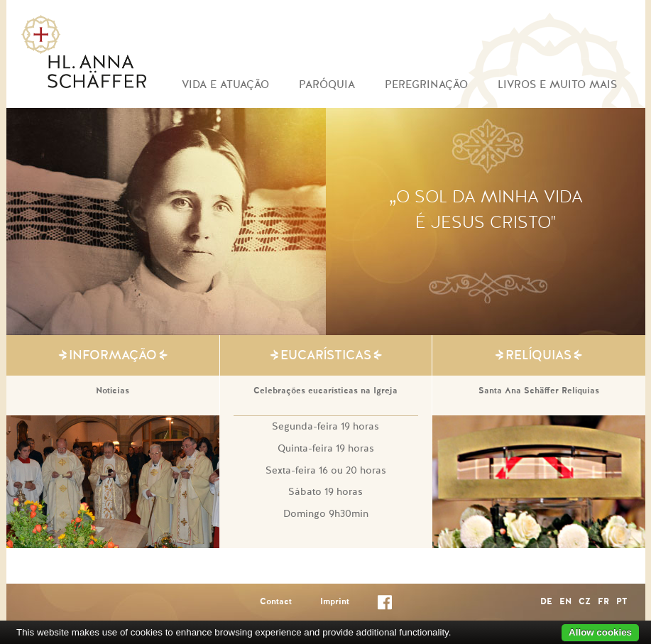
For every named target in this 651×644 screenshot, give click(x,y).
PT (622, 602)
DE (546, 602)
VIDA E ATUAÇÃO (225, 85)
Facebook (385, 605)
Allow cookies (600, 632)
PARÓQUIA (327, 85)
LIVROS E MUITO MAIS (557, 85)
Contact (276, 602)
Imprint (335, 602)
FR (603, 602)
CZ (585, 602)
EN (565, 602)
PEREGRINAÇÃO (426, 85)
